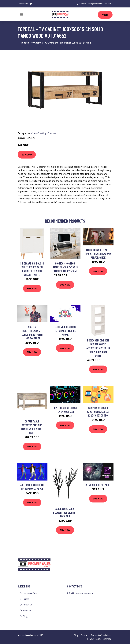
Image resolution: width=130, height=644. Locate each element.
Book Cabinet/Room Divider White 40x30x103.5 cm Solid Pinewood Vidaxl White (98, 348)
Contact (85, 635)
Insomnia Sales (31, 593)
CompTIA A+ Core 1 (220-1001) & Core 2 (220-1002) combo (98, 412)
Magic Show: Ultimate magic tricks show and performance (98, 254)
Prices (105, 15)
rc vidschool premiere (98, 485)
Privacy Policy (94, 639)
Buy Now (27, 155)
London (83, 4)
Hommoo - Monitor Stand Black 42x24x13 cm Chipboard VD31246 (65, 267)
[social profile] (31, 4)
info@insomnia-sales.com (100, 4)
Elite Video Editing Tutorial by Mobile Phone (65, 331)
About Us (28, 605)
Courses (52, 133)
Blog (25, 616)
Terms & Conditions (101, 635)
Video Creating (39, 133)
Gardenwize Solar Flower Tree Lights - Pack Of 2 (65, 512)
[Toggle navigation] (21, 15)
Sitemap (107, 639)
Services (27, 610)
